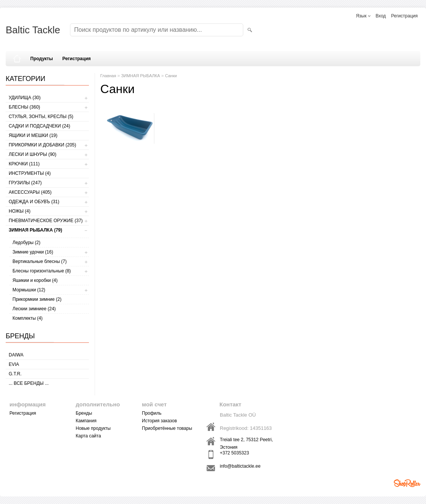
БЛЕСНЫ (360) (24, 107)
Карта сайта (88, 436)
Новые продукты (93, 428)
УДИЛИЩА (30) (25, 98)
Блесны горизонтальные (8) (42, 271)
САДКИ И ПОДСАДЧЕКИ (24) (39, 126)
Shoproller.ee (407, 483)
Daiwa (16, 355)
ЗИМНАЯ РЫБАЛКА (141, 76)
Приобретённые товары (167, 428)
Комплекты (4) (28, 318)
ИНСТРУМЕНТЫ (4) (30, 173)
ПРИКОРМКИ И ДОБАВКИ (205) (42, 145)
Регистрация (404, 16)
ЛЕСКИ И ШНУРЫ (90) (33, 154)
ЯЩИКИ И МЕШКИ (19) (33, 135)
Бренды (84, 413)
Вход (381, 16)
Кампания (86, 421)
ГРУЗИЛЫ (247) (25, 183)
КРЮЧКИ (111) (24, 164)
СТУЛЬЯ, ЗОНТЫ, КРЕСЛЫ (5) (41, 117)
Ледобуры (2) (26, 243)
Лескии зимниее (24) (34, 309)
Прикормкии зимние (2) (37, 299)
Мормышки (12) (29, 290)
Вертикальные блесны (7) (40, 261)
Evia (14, 364)
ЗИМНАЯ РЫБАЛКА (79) (35, 230)
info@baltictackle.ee (240, 466)
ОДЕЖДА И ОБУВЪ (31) (34, 202)
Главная (108, 76)
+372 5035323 (234, 453)
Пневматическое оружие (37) (46, 221)
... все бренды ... (29, 383)
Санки (171, 76)
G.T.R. (15, 374)
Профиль (152, 413)
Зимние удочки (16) (33, 252)
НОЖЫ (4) (19, 211)
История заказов (159, 421)
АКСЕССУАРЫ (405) (30, 192)
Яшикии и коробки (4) (35, 280)
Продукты (42, 59)
